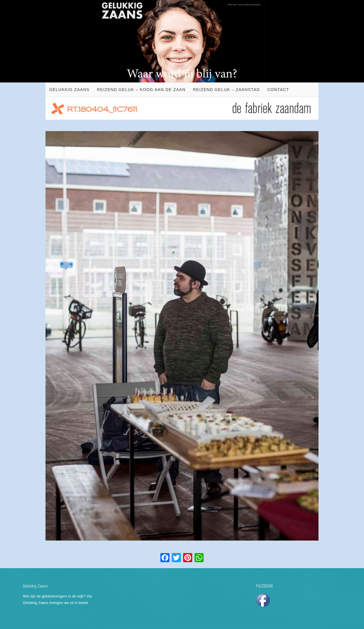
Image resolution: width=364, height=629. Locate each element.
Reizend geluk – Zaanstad (226, 90)
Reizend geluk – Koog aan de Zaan (141, 90)
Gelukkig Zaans (69, 90)
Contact (278, 90)
